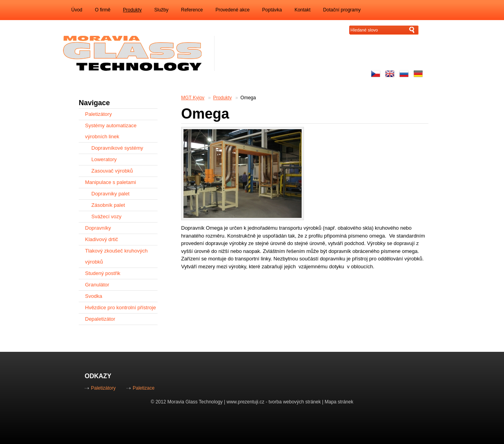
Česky (376, 74)
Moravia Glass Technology (195, 402)
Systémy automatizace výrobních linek (111, 131)
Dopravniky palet (110, 194)
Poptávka (272, 10)
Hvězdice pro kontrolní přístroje (120, 307)
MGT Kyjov (193, 98)
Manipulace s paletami (110, 182)
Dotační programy (342, 10)
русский (404, 74)
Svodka (94, 296)
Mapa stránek (339, 402)
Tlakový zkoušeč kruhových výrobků (116, 256)
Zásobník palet (108, 205)
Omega (248, 98)
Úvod (77, 10)
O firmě (103, 10)
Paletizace (144, 388)
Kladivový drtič (102, 239)
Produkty (132, 10)
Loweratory (104, 159)
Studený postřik (103, 273)
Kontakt (303, 10)
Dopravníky (98, 228)
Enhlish (390, 74)
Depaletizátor (100, 319)
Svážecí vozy (107, 216)
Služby (161, 10)
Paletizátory (98, 114)
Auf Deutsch (418, 74)
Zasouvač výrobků (112, 171)
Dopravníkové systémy (117, 148)
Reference (192, 10)
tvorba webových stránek (295, 402)
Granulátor (97, 285)
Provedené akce (233, 10)
